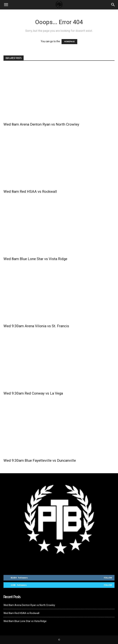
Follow (108, 578)
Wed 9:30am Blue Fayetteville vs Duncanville (40, 460)
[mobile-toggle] (6, 5)
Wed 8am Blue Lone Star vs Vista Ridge (35, 259)
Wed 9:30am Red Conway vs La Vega (33, 393)
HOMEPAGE (69, 42)
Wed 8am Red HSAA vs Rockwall (30, 192)
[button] (113, 5)
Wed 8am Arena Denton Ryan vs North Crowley (41, 124)
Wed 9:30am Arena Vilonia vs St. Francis (36, 326)
